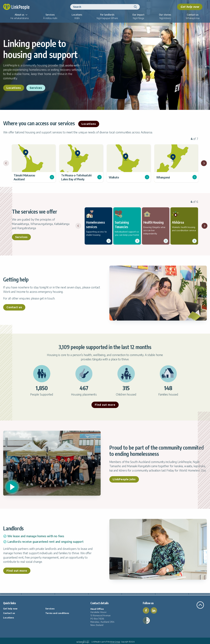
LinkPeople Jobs (124, 479)
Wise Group (115, 642)
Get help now (190, 7)
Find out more (105, 405)
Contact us (14, 307)
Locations (14, 88)
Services (36, 88)
